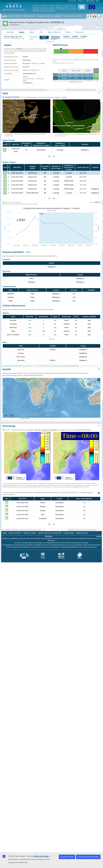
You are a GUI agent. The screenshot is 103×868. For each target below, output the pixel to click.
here (72, 63)
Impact (22, 32)
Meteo (32, 32)
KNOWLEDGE (69, 16)
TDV (30, 324)
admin (97, 1)
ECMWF (84, 37)
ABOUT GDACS (82, 533)
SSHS (65, 97)
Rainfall (88, 71)
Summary (10, 32)
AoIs (28, 252)
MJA (30, 331)
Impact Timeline (9, 140)
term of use (72, 1)
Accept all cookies (67, 857)
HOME (4, 16)
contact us (81, 1)
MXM (30, 320)
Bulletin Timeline (9, 162)
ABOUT (79, 16)
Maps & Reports (54, 32)
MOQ (30, 328)
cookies (99, 536)
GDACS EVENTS (15, 16)
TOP (99, 93)
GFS (66, 37)
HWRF (75, 37)
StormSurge (9, 426)
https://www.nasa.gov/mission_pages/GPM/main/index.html (23, 375)
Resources (80, 32)
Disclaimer (49, 536)
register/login (90, 1)
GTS (41, 32)
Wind (64, 71)
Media (68, 32)
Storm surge (76, 71)
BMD (30, 335)
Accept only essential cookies (88, 857)
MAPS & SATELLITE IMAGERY (50, 16)
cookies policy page (41, 856)
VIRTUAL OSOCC (30, 16)
